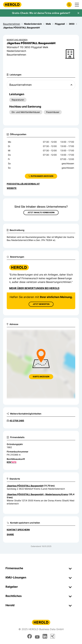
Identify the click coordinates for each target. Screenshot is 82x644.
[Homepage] (12, 5)
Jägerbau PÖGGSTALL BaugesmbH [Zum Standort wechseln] (25, 486)
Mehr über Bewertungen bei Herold (34, 288)
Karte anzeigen (41, 377)
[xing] (53, 636)
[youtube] (37, 636)
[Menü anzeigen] (77, 5)
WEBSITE (12, 188)
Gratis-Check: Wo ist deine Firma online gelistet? (41, 13)
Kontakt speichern (18, 530)
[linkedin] (45, 636)
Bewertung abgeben (17, 40)
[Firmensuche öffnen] (69, 5)
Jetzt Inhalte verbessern (41, 212)
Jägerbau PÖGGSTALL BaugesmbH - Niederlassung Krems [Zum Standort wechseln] (37, 494)
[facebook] (30, 636)
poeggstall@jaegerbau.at (23, 184)
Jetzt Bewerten (41, 304)
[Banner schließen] (78, 13)
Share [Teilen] (10, 534)
